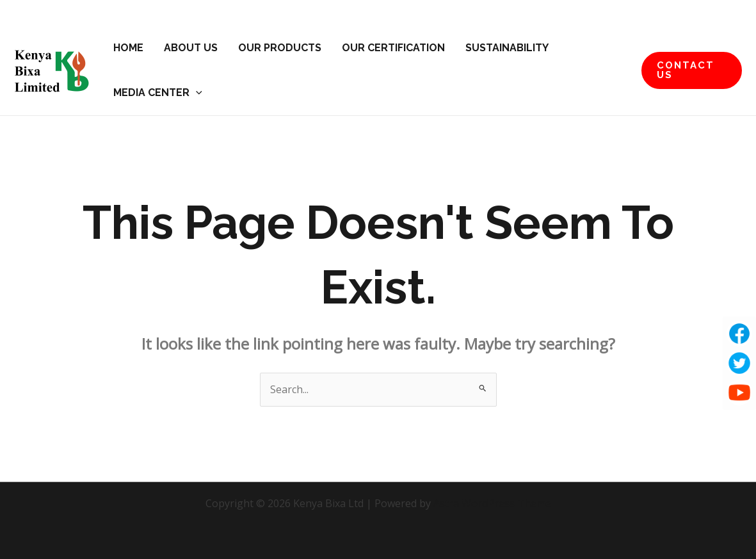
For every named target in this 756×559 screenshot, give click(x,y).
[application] (196, 93)
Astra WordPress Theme (492, 503)
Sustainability (507, 48)
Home (128, 48)
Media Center (158, 93)
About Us (191, 48)
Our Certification (393, 48)
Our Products (280, 48)
